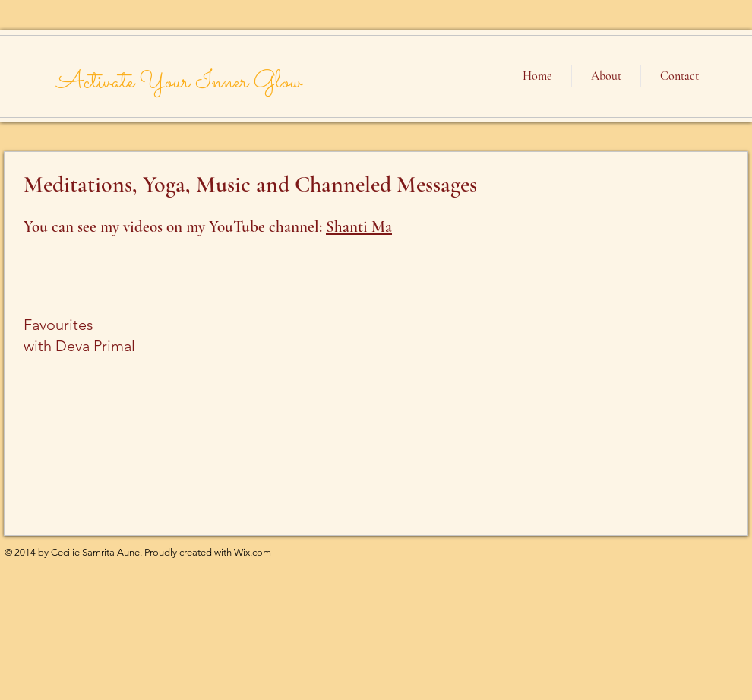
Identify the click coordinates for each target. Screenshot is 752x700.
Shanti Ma (359, 227)
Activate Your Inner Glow (179, 82)
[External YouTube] (618, 452)
